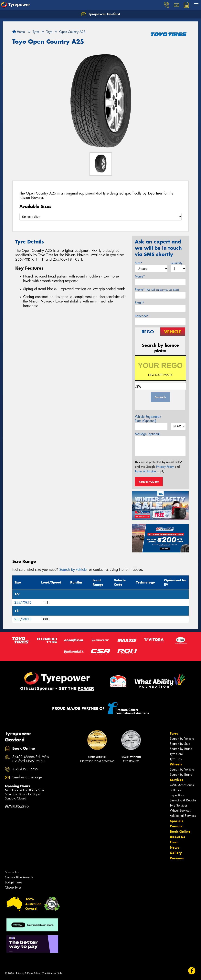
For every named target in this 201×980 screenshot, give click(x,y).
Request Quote (149, 482)
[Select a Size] (100, 217)
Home (19, 32)
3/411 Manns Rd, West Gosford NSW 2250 (31, 759)
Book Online (180, 832)
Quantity (177, 263)
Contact (176, 826)
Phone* (157, 290)
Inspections (177, 795)
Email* (139, 303)
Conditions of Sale (52, 973)
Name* (140, 276)
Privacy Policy (165, 467)
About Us (177, 837)
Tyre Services (179, 805)
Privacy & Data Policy (28, 973)
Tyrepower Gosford (101, 14)
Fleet (174, 842)
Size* (139, 263)
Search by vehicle (73, 570)
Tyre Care (176, 754)
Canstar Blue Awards (19, 877)
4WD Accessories (182, 785)
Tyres (174, 733)
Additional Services (183, 816)
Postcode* (142, 316)
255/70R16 (23, 602)
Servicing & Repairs (183, 800)
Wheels (176, 764)
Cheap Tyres (13, 887)
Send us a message (27, 777)
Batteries (175, 790)
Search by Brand (181, 749)
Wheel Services (180, 811)
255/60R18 (23, 619)
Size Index (12, 872)
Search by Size (180, 744)
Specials (176, 821)
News (175, 847)
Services (176, 780)
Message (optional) (148, 434)
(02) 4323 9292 (25, 769)
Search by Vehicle (182, 739)
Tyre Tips (176, 759)
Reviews (177, 858)
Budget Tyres (13, 882)
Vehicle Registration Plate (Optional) (148, 419)
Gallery (176, 853)
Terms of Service (145, 471)
